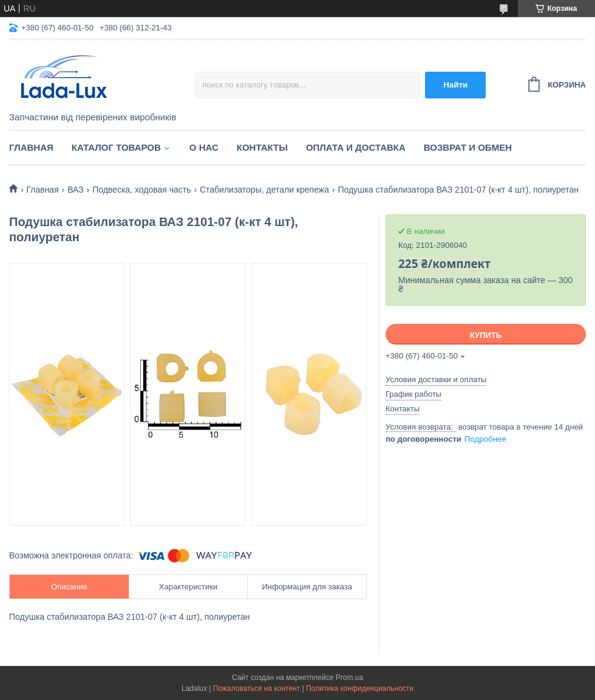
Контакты (262, 147)
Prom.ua (349, 678)
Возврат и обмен (468, 147)
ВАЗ (76, 190)
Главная (31, 147)
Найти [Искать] (455, 85)
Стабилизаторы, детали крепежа (264, 190)
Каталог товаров (116, 147)
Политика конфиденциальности (360, 688)
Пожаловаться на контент (257, 688)
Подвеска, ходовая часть (141, 190)
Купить (486, 335)
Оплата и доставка (356, 147)
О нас (204, 147)
